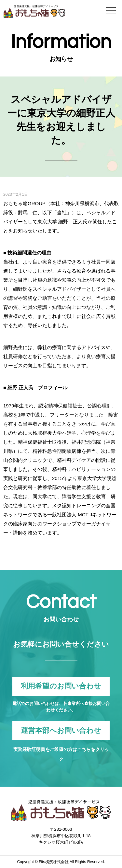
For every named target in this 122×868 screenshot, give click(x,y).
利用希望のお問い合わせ (61, 686)
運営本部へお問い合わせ (61, 730)
